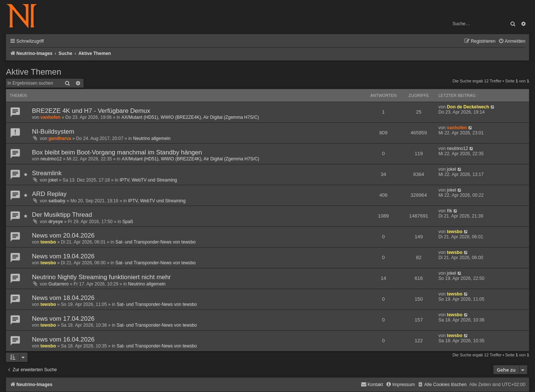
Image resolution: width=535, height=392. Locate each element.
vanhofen (51, 117)
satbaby (57, 201)
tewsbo (48, 242)
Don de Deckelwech (468, 107)
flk (450, 211)
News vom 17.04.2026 (63, 319)
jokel (53, 180)
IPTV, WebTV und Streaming (148, 180)
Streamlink (47, 173)
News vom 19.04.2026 (63, 256)
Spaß (128, 222)
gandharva (60, 138)
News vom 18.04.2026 (63, 298)
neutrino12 (51, 159)
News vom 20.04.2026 (63, 236)
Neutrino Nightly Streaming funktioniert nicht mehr (101, 277)
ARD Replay (49, 194)
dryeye (56, 222)
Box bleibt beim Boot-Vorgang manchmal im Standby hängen (117, 152)
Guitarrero (58, 284)
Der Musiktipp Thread (62, 215)
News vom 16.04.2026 (63, 339)
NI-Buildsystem (53, 132)
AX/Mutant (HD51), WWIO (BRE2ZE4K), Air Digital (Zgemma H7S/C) (190, 117)
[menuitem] (512, 41)
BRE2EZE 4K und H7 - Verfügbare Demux (91, 111)
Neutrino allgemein (152, 138)
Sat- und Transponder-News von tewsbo (156, 242)
